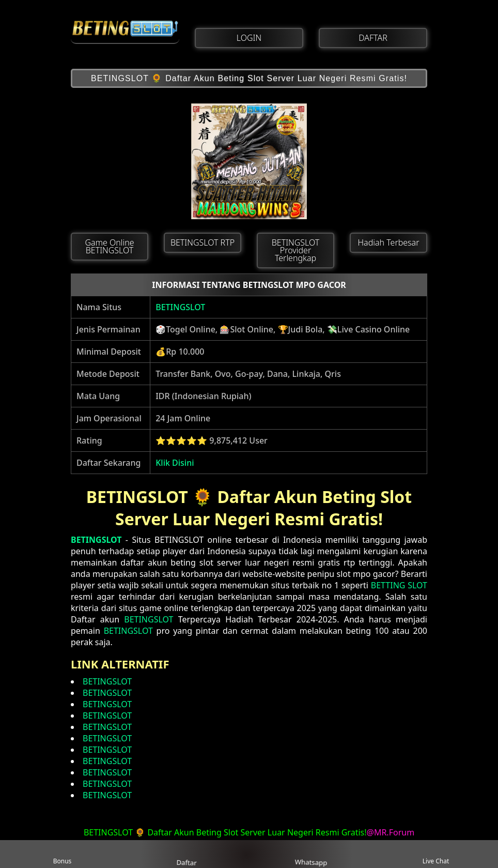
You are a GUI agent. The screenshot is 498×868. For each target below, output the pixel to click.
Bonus (63, 854)
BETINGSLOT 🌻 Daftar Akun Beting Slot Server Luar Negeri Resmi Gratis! (249, 78)
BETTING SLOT (399, 585)
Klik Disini (175, 463)
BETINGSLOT (180, 307)
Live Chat (436, 854)
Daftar (187, 854)
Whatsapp (312, 854)
